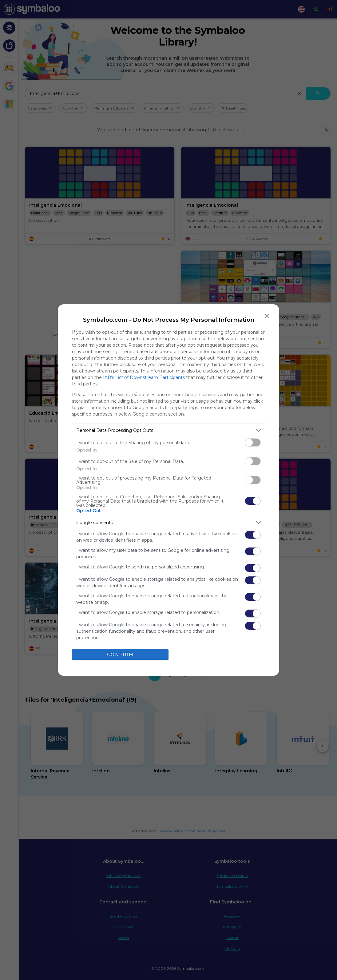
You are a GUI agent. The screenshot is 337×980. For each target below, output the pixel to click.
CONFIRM (120, 655)
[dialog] (168, 490)
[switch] (253, 442)
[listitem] (168, 430)
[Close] (267, 316)
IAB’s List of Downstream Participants (144, 377)
